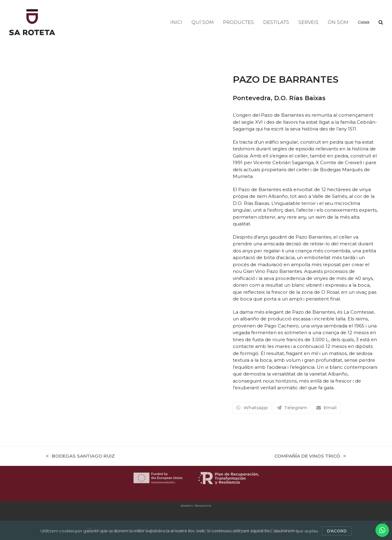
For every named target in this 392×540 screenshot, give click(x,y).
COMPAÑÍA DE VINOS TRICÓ (310, 456)
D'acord (337, 531)
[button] (381, 22)
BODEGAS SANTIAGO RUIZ (80, 456)
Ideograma (203, 506)
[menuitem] (364, 22)
